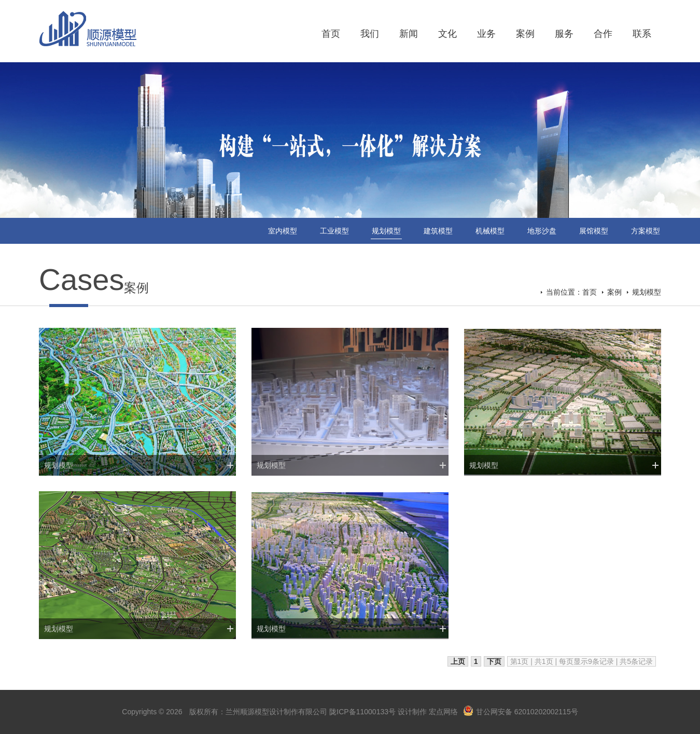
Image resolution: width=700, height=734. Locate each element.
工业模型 (334, 231)
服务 (564, 34)
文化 (447, 34)
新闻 (409, 34)
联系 (642, 34)
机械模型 (490, 231)
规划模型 (386, 231)
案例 (525, 34)
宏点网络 (443, 712)
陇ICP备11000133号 (362, 712)
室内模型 (283, 231)
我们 (370, 34)
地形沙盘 (542, 231)
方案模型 (646, 231)
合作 (603, 34)
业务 (486, 34)
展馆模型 (594, 231)
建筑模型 (438, 231)
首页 (331, 34)
